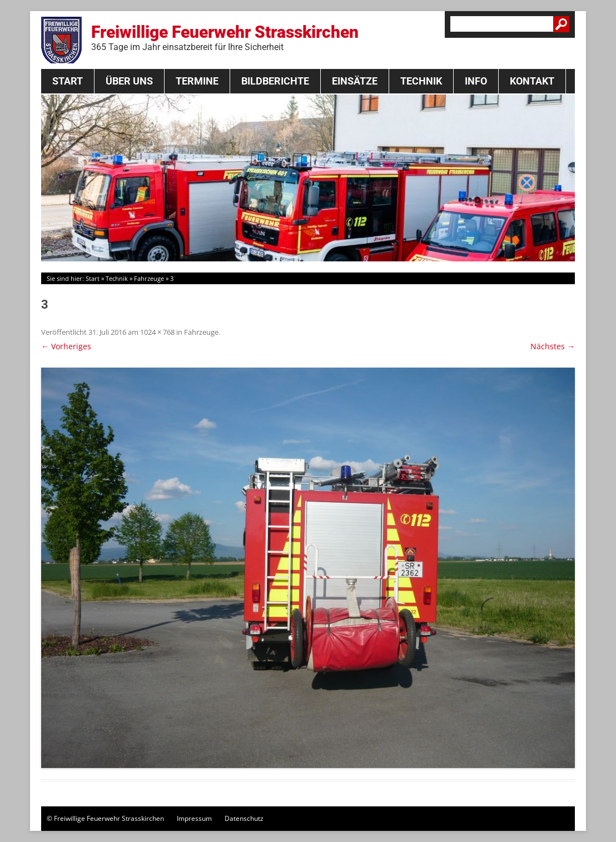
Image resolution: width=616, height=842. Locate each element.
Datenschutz (244, 818)
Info (476, 81)
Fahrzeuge (149, 278)
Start (68, 81)
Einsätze (355, 81)
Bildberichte (275, 81)
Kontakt (532, 81)
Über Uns (129, 81)
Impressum (194, 818)
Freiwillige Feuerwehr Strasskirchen (225, 37)
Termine (197, 81)
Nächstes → (553, 346)
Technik (421, 81)
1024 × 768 (157, 332)
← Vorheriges (66, 346)
